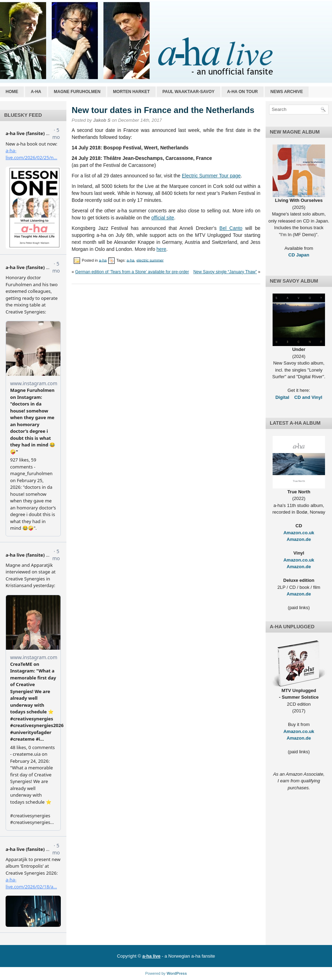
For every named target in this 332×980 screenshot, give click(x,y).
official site (163, 218)
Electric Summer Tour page (211, 176)
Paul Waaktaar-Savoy (189, 92)
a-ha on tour (243, 92)
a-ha (36, 92)
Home (12, 92)
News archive (287, 92)
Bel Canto (231, 228)
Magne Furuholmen (77, 92)
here (161, 249)
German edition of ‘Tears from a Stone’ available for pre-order (132, 272)
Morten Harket (131, 92)
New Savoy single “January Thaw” (225, 272)
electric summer (150, 260)
